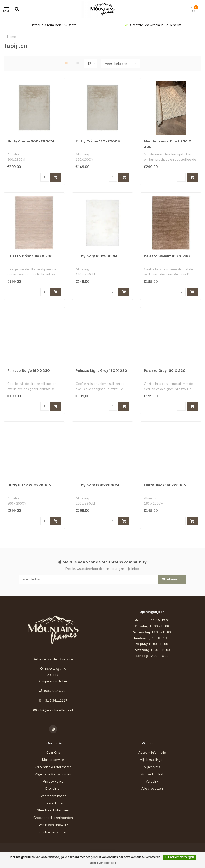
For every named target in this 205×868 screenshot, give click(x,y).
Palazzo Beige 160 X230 (29, 370)
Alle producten (152, 788)
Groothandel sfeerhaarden (53, 818)
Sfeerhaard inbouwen (53, 810)
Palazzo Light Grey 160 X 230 (101, 370)
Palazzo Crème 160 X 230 (30, 256)
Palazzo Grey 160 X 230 (165, 370)
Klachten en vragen (53, 832)
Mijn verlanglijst (152, 774)
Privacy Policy (53, 781)
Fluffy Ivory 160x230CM (96, 256)
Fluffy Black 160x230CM (165, 485)
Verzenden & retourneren (53, 767)
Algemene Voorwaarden (53, 774)
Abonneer (172, 579)
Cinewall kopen (53, 803)
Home (12, 37)
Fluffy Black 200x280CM (30, 485)
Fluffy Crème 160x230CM (98, 141)
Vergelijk (152, 781)
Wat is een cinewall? (53, 825)
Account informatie (152, 753)
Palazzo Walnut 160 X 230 (167, 256)
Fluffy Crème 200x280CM (31, 141)
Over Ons (53, 753)
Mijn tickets (152, 767)
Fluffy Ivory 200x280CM (97, 485)
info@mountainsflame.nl (55, 710)
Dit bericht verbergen (180, 857)
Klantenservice (53, 760)
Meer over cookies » (103, 863)
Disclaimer (53, 788)
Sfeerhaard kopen (53, 796)
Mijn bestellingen (152, 760)
